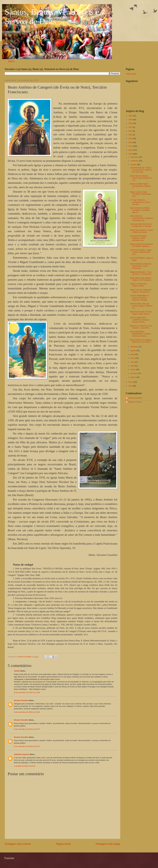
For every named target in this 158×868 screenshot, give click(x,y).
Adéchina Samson (22, 754)
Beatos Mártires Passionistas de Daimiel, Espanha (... (142, 245)
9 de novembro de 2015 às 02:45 (27, 712)
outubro (134, 165)
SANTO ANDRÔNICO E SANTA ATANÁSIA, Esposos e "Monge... (140, 298)
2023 (131, 123)
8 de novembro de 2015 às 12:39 (27, 692)
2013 (131, 386)
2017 (131, 146)
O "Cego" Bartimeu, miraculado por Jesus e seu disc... (140, 202)
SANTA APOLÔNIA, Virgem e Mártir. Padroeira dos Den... (141, 252)
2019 (131, 139)
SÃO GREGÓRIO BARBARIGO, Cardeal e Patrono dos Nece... (141, 334)
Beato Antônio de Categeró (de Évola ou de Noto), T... (141, 341)
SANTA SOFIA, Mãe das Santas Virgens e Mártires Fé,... (141, 306)
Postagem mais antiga (108, 844)
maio (133, 362)
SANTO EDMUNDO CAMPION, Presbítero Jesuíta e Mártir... (140, 320)
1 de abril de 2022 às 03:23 (25, 766)
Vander (17, 671)
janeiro (133, 377)
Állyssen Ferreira (135, 402)
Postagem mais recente (18, 844)
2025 (131, 120)
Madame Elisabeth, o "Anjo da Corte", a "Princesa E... (141, 273)
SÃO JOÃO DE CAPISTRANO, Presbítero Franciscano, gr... (141, 218)
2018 (131, 142)
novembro (135, 161)
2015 (131, 154)
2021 (131, 131)
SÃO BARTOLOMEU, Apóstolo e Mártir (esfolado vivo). (139, 238)
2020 (131, 135)
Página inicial (63, 844)
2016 (131, 150)
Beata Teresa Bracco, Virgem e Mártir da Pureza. (142, 231)
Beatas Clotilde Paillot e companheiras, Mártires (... (140, 186)
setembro (134, 347)
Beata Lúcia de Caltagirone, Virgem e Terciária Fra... (141, 291)
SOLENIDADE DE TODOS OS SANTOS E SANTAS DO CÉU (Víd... (141, 170)
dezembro (135, 157)
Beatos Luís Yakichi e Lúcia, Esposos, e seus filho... (141, 327)
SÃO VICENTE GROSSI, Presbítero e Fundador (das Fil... (140, 210)
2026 (131, 116)
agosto (133, 351)
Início (11, 61)
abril (132, 366)
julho (133, 354)
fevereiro (134, 373)
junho (133, 358)
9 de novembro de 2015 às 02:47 (27, 729)
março (133, 369)
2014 (131, 382)
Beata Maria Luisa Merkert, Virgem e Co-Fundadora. (141, 279)
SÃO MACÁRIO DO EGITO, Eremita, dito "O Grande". (141, 225)
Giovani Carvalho (21, 700)
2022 (131, 127)
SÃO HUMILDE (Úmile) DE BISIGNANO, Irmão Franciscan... (141, 266)
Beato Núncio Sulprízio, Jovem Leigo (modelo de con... (141, 178)
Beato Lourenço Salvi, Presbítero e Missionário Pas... (141, 194)
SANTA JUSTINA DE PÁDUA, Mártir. (138, 285)
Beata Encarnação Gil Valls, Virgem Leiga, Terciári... (141, 313)
